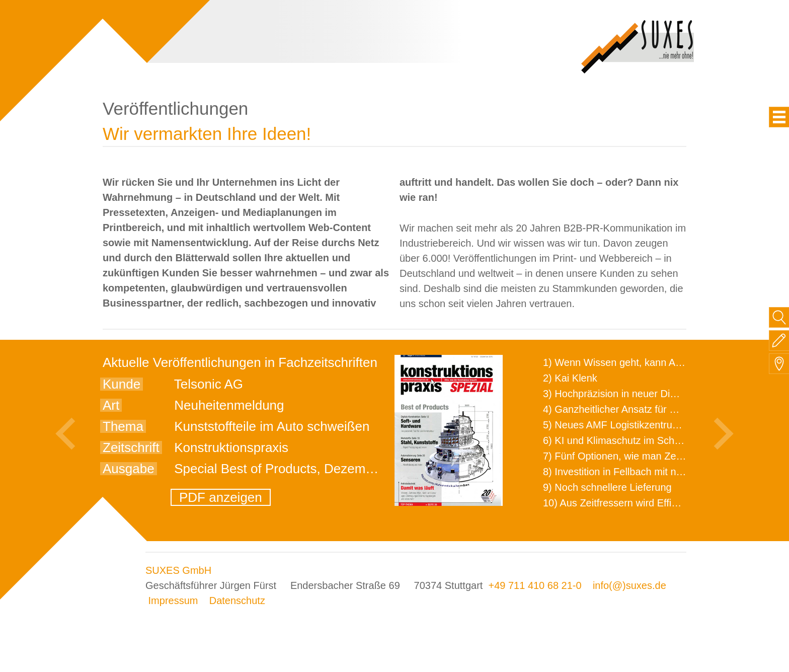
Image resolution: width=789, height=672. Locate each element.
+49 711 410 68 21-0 (535, 585)
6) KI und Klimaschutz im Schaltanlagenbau (640, 440)
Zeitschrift (131, 447)
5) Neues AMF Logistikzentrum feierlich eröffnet (649, 425)
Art (111, 405)
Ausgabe (129, 469)
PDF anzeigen (221, 497)
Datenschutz (237, 601)
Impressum (173, 601)
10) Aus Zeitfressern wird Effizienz (619, 503)
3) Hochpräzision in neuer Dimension (625, 394)
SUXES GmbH (178, 570)
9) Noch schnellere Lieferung (607, 487)
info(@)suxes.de (629, 585)
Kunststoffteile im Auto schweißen (272, 426)
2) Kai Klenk (570, 378)
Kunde (122, 384)
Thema (123, 426)
